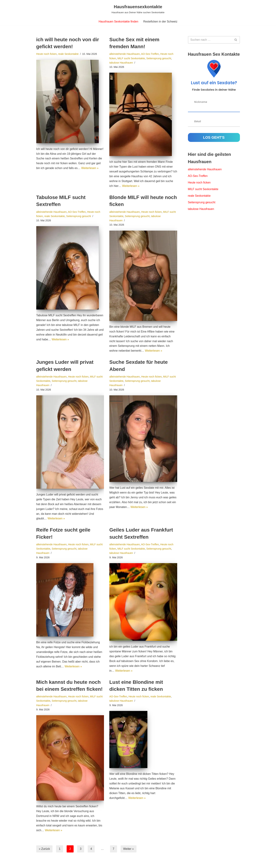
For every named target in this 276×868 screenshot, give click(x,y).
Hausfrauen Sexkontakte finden (118, 22)
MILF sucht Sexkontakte (131, 58)
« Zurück (44, 851)
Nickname (201, 102)
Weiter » (129, 851)
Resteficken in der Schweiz (160, 22)
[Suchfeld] (210, 40)
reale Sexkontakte (69, 54)
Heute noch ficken (47, 54)
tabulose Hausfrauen (121, 63)
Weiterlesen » (90, 169)
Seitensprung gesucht (159, 58)
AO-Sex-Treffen (150, 54)
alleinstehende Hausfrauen (125, 54)
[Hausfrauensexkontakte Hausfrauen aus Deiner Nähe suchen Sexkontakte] (138, 9)
